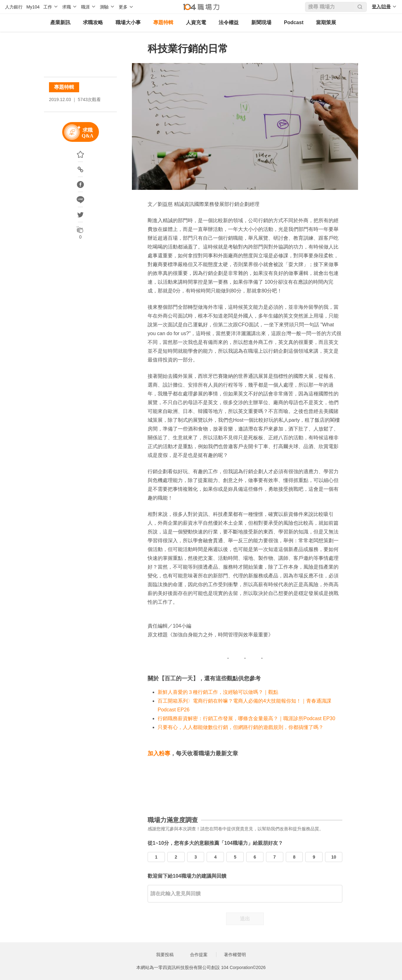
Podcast (294, 22)
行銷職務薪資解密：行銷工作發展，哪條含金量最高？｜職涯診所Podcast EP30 (246, 718)
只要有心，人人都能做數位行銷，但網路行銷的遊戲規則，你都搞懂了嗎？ (241, 727)
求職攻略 (93, 22)
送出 (245, 919)
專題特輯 (163, 22)
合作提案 (199, 955)
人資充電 (196, 22)
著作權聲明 (235, 955)
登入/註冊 (381, 7)
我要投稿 (165, 955)
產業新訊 (60, 22)
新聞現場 (261, 22)
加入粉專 (159, 753)
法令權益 (229, 22)
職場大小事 (128, 22)
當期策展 (326, 22)
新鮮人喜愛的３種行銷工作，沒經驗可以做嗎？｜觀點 (218, 692)
